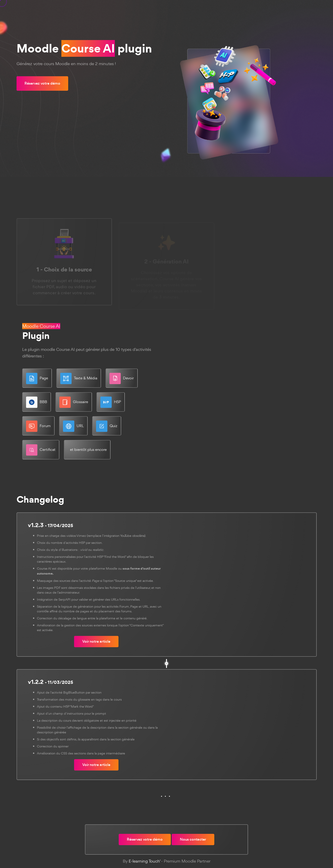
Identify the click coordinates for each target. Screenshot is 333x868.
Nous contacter (193, 839)
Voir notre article (96, 641)
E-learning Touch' (144, 861)
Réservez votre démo (42, 83)
